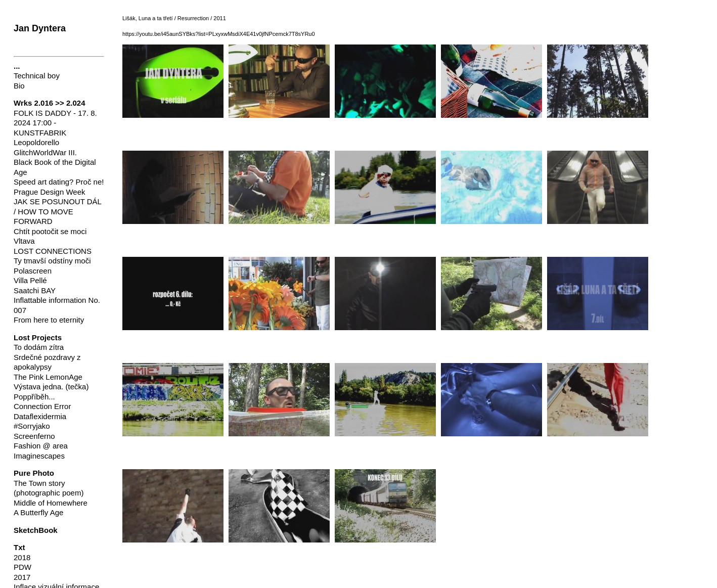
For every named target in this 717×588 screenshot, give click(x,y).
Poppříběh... (34, 397)
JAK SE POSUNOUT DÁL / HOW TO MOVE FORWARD (57, 211)
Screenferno (34, 436)
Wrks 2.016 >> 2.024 (50, 103)
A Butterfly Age (38, 512)
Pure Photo (34, 473)
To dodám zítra (39, 347)
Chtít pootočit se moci (50, 231)
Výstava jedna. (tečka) (51, 387)
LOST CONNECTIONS (53, 251)
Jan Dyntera (40, 28)
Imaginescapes (39, 456)
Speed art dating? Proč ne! (59, 182)
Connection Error (42, 406)
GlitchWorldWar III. (45, 152)
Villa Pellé (30, 280)
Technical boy (37, 76)
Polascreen (33, 271)
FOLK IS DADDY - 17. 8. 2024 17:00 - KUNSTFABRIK (55, 123)
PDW (23, 567)
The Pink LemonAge (48, 377)
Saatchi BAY (35, 290)
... (17, 66)
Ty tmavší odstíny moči (52, 261)
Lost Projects (38, 337)
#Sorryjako (32, 426)
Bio (19, 86)
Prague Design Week (49, 192)
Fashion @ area (41, 446)
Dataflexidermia (40, 416)
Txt (19, 547)
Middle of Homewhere (51, 503)
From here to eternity (49, 320)
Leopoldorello (36, 142)
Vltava (24, 241)
